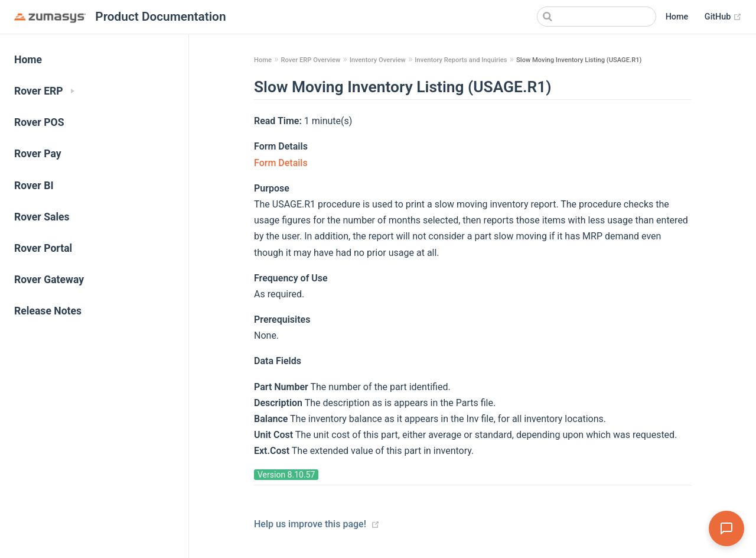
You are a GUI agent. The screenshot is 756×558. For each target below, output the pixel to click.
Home (677, 17)
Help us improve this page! (310, 524)
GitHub (723, 17)
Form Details (281, 163)
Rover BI (34, 186)
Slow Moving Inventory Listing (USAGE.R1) (579, 60)
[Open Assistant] (726, 528)
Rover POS (39, 122)
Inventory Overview (378, 60)
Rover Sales (42, 217)
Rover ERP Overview (310, 60)
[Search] (597, 17)
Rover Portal (43, 248)
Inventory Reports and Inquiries (461, 60)
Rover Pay (38, 154)
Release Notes (48, 311)
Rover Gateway (49, 280)
